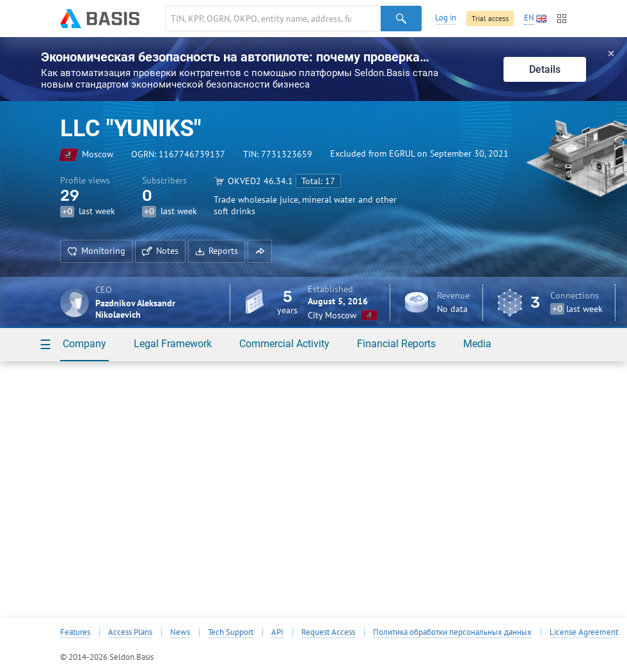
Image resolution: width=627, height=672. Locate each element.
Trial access (490, 18)
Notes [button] (160, 251)
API (277, 632)
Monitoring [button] (96, 251)
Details (545, 69)
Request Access (328, 632)
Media (477, 344)
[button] (260, 251)
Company (84, 344)
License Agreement (584, 632)
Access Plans (130, 632)
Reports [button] (217, 251)
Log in (446, 18)
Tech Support (231, 632)
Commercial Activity (284, 344)
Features (75, 632)
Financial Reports (396, 344)
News (180, 632)
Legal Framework (173, 344)
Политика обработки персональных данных (452, 632)
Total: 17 (318, 181)
